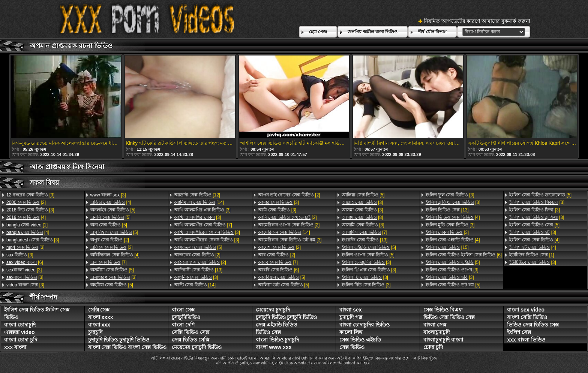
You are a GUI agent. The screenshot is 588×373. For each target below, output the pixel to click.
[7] (109, 262)
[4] (26, 217)
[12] (197, 195)
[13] (198, 270)
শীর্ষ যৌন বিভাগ (432, 32)
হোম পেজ (318, 32)
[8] (362, 217)
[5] (113, 210)
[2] (26, 202)
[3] (30, 195)
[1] (27, 225)
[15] (447, 247)
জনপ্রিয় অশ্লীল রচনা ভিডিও (373, 32)
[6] (25, 262)
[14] (199, 202)
